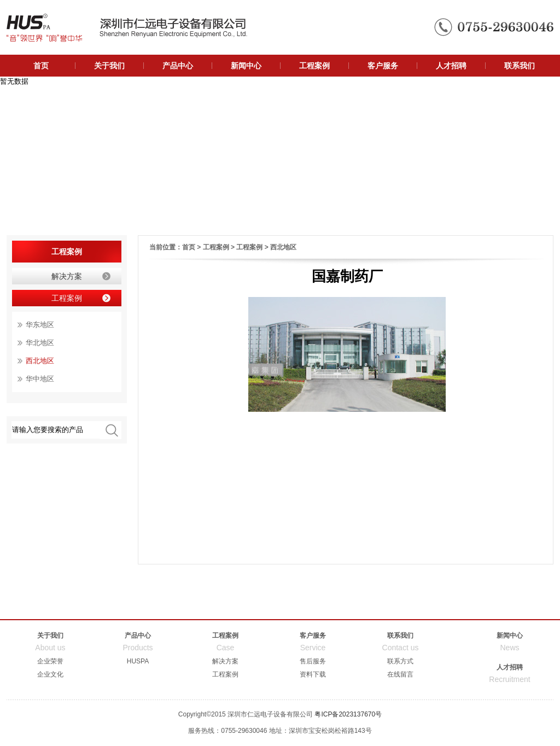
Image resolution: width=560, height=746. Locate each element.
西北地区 (283, 247)
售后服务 (313, 661)
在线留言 (400, 674)
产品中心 (178, 66)
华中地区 (40, 379)
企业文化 (50, 674)
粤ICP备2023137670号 (348, 714)
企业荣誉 (50, 661)
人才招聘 (451, 66)
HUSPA (138, 661)
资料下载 (313, 674)
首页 (41, 66)
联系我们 (520, 66)
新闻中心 (246, 66)
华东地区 (40, 325)
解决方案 (67, 276)
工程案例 (314, 66)
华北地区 (40, 343)
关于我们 (109, 66)
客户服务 (383, 66)
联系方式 (400, 661)
